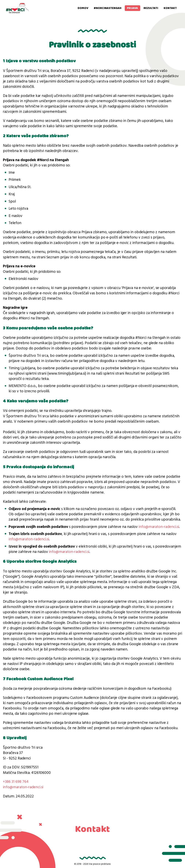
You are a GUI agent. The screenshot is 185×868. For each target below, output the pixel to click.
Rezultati (151, 8)
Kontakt (170, 8)
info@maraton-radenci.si (159, 527)
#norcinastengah (108, 8)
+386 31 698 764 (16, 782)
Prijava (132, 8)
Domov (83, 8)
